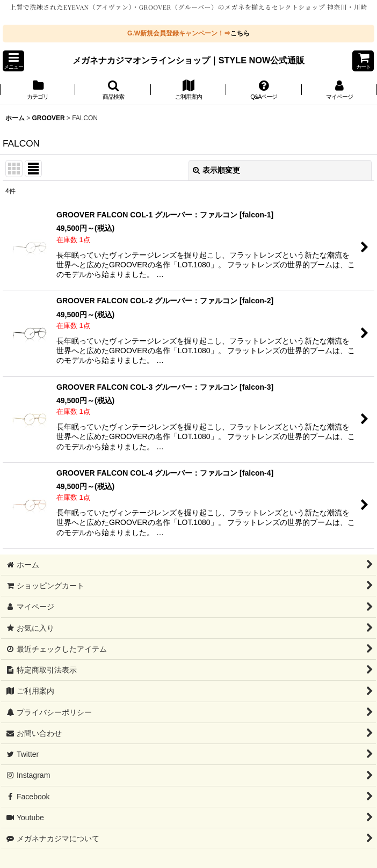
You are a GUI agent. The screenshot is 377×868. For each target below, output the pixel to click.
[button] (13, 61)
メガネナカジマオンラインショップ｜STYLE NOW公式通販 (189, 60)
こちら (240, 33)
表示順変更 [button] (216, 170)
